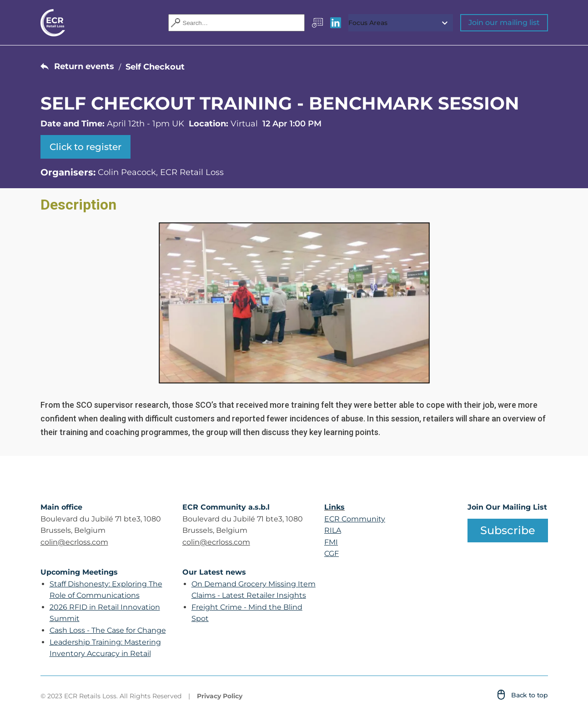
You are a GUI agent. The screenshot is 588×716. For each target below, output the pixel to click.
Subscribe (508, 530)
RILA (333, 530)
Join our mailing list (504, 23)
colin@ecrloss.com (74, 542)
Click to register (85, 147)
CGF (332, 553)
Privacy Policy (220, 696)
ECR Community (355, 519)
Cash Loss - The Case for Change (108, 630)
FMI (331, 542)
